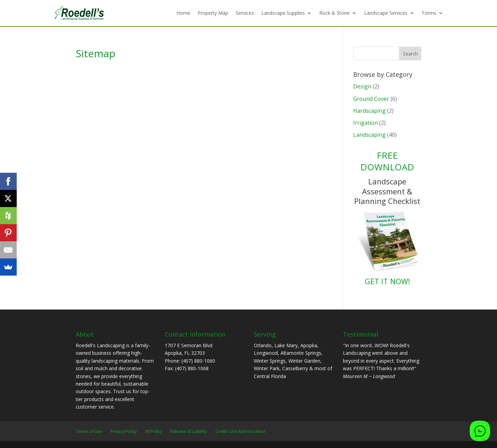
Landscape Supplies (283, 13)
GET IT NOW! (387, 281)
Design (362, 86)
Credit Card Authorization (240, 431)
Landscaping (369, 135)
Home (183, 13)
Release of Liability (189, 431)
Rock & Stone (334, 13)
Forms (429, 13)
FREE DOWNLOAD (387, 161)
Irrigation (365, 123)
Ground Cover (371, 99)
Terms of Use (89, 431)
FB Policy (154, 431)
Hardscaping (369, 111)
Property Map (213, 13)
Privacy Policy (124, 431)
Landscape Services (386, 13)
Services (245, 13)
